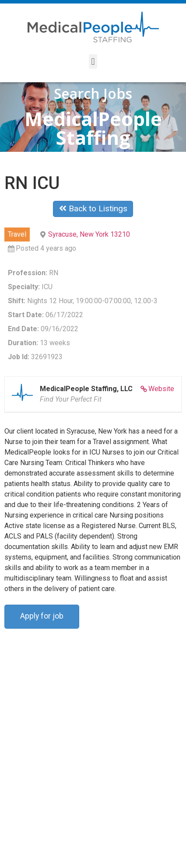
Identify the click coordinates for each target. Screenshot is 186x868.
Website (161, 389)
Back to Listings (93, 208)
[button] (93, 61)
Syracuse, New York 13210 (89, 234)
